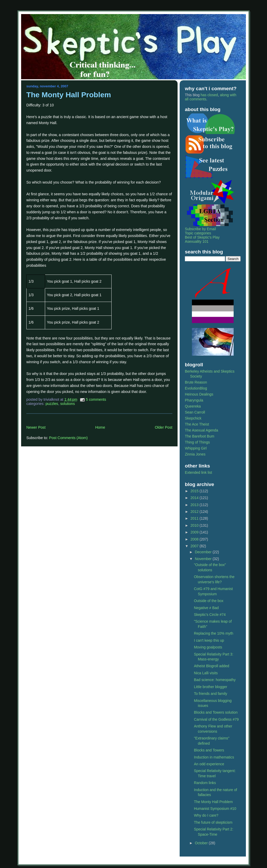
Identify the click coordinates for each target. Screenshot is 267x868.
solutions (68, 404)
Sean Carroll (195, 412)
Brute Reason (196, 382)
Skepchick (193, 418)
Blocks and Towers (209, 750)
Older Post (164, 427)
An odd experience (209, 764)
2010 (195, 525)
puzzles (52, 404)
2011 (195, 518)
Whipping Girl (196, 448)
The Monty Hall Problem (69, 95)
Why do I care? (206, 815)
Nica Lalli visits (206, 673)
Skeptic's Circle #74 (210, 615)
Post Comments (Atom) (68, 438)
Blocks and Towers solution (216, 712)
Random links (205, 783)
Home (100, 427)
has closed (209, 95)
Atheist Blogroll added (212, 666)
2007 (195, 546)
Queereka (193, 406)
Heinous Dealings (199, 394)
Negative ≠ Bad (206, 608)
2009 (195, 532)
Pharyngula (194, 400)
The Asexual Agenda (202, 430)
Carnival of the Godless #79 (216, 719)
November (204, 559)
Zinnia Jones (195, 454)
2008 (195, 539)
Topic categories (198, 233)
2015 (195, 491)
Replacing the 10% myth (214, 633)
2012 (195, 512)
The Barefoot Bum (200, 436)
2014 (195, 498)
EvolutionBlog (196, 388)
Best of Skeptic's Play (202, 237)
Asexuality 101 (197, 241)
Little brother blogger (211, 687)
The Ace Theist (197, 424)
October (202, 843)
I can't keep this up (209, 640)
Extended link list (198, 472)
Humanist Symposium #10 (215, 809)
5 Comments (96, 399)
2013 (195, 505)
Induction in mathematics (214, 757)
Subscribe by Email (200, 229)
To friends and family (211, 694)
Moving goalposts (208, 647)
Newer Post (36, 427)
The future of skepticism (213, 822)
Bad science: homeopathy (215, 680)
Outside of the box (209, 601)
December (204, 552)
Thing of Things (197, 442)
